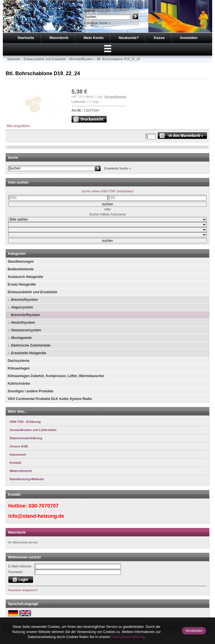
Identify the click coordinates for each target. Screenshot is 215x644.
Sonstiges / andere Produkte (31, 391)
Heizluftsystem (23, 323)
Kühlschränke (19, 384)
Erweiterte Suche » (97, 23)
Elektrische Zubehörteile (31, 345)
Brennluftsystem (24, 300)
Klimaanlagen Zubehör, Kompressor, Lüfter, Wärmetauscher (56, 376)
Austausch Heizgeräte (25, 277)
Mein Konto (94, 38)
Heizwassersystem (26, 330)
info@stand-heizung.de (36, 516)
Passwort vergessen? (23, 590)
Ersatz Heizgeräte (22, 284)
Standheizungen (21, 262)
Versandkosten (115, 97)
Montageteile (21, 338)
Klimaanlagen (19, 368)
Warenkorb (59, 38)
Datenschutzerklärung (128, 637)
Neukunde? (129, 38)
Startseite (26, 38)
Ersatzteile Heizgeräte (29, 353)
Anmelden (189, 38)
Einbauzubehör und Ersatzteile (45, 59)
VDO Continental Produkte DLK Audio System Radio (50, 399)
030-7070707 (44, 506)
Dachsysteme (19, 361)
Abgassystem (22, 307)
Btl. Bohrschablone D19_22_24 (118, 59)
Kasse (159, 38)
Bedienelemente (21, 269)
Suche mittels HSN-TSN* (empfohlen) (107, 191)
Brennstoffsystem (82, 59)
